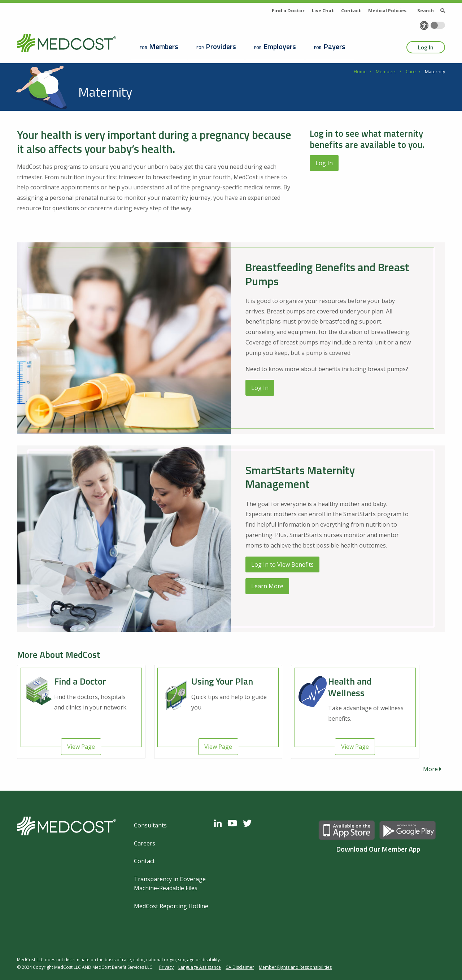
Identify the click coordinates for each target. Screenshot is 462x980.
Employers (280, 46)
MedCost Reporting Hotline (171, 906)
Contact (351, 10)
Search (431, 10)
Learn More (267, 586)
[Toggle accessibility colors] (438, 25)
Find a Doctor (288, 10)
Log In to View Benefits (282, 564)
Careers (145, 843)
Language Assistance (200, 967)
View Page (81, 747)
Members (164, 46)
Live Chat (323, 10)
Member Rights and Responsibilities (295, 967)
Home (360, 71)
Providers (221, 46)
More (432, 769)
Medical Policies (387, 10)
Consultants (150, 825)
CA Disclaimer (240, 967)
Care (411, 71)
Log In (426, 47)
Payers (334, 46)
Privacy (166, 967)
